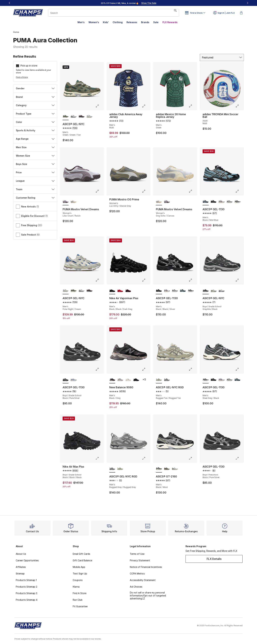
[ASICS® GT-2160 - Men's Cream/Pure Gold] (167, 469)
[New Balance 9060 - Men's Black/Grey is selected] (112, 380)
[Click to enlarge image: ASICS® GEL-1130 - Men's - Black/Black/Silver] (193, 280)
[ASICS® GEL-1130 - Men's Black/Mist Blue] (183, 291)
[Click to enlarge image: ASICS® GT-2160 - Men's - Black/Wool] (193, 458)
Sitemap (20, 574)
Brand (35, 97)
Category (35, 105)
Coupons (78, 580)
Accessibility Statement (143, 580)
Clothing (118, 22)
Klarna (76, 587)
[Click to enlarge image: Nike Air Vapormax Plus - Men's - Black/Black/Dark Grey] (146, 280)
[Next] (247, 3)
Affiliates (21, 567)
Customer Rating (35, 198)
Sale (156, 22)
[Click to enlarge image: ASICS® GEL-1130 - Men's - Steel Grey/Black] (239, 369)
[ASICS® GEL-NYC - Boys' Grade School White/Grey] (222, 291)
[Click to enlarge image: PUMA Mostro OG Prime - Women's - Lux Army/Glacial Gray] (146, 191)
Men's (81, 22)
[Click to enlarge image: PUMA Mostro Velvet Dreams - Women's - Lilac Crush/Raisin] (99, 191)
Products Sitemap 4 (27, 600)
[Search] (114, 13)
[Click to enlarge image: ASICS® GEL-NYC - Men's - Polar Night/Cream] (99, 280)
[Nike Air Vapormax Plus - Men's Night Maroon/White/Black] (128, 291)
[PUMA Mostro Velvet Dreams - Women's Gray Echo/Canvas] (74, 202)
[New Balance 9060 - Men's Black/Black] (136, 380)
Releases (132, 22)
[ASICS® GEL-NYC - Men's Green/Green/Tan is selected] (66, 117)
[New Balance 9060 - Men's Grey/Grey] (120, 380)
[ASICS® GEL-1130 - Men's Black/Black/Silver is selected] (159, 291)
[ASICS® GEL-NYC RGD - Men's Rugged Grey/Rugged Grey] (167, 380)
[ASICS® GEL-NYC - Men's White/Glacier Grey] (74, 117)
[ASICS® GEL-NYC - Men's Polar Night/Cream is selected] (66, 291)
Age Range (35, 139)
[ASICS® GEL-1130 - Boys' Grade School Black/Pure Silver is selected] (66, 380)
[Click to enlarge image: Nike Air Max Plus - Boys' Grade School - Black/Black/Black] (99, 458)
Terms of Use (137, 554)
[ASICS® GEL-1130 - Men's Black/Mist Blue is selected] (206, 202)
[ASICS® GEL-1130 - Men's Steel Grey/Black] (237, 202)
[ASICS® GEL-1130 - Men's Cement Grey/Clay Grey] (230, 202)
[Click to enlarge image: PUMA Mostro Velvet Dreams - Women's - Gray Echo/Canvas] (193, 191)
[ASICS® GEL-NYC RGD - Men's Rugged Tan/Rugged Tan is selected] (159, 380)
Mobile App (79, 567)
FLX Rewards (170, 22)
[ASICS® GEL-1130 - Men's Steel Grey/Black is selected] (206, 380)
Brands (145, 22)
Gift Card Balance (82, 560)
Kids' (106, 22)
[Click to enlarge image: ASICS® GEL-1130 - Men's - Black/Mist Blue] (239, 191)
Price (35, 172)
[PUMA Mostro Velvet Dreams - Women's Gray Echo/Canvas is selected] (159, 202)
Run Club (78, 600)
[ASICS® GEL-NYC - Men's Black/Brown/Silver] (82, 117)
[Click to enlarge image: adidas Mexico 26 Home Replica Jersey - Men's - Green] (193, 106)
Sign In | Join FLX (224, 13)
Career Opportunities (27, 560)
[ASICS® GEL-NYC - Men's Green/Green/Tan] (74, 291)
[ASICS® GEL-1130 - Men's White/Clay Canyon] (222, 202)
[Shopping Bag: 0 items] (241, 13)
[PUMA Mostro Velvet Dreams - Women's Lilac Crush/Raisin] (167, 202)
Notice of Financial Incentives (146, 567)
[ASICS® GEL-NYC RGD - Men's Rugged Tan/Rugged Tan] (120, 469)
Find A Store (80, 593)
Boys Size (35, 164)
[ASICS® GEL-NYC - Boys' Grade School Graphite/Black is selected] (206, 291)
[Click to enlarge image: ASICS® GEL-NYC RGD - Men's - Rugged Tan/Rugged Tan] (193, 369)
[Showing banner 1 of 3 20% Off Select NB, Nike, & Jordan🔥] (128, 3)
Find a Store (22, 77)
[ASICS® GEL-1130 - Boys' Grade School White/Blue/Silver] (74, 380)
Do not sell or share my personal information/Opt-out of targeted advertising (148, 596)
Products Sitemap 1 (26, 580)
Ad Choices (136, 587)
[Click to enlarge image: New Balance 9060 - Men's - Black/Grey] (146, 369)
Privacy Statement (140, 560)
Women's (94, 22)
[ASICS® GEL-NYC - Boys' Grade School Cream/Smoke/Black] (214, 291)
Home (16, 32)
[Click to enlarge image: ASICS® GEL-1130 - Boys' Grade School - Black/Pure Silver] (99, 369)
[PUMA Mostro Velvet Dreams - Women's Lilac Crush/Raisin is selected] (66, 202)
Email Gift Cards (81, 554)
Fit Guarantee (80, 606)
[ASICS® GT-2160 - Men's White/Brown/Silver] (175, 469)
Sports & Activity (35, 130)
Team (35, 189)
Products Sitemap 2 (26, 587)
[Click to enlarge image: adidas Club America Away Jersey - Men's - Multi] (146, 106)
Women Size (35, 156)
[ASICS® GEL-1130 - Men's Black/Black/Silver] (214, 202)
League (35, 181)
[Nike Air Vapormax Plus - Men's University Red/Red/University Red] (120, 291)
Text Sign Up (80, 574)
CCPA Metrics (137, 574)
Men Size (35, 147)
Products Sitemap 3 (26, 593)
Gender (35, 88)
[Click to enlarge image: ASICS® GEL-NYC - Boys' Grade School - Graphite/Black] (239, 280)
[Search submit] (175, 13)
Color (35, 122)
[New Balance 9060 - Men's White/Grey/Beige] (128, 380)
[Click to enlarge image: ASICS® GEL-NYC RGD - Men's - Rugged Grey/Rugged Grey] (146, 458)
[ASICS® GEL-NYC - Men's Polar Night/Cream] (89, 117)
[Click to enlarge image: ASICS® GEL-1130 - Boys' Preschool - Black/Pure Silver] (239, 458)
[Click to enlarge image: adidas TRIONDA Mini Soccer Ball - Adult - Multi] (239, 106)
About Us (21, 554)
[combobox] (114, 13)
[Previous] (10, 3)
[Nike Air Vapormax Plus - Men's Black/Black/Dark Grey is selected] (112, 291)
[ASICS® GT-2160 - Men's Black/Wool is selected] (159, 469)
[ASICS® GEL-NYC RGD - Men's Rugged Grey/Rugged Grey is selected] (112, 469)
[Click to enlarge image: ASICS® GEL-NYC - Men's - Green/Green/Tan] (99, 106)
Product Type (35, 114)
